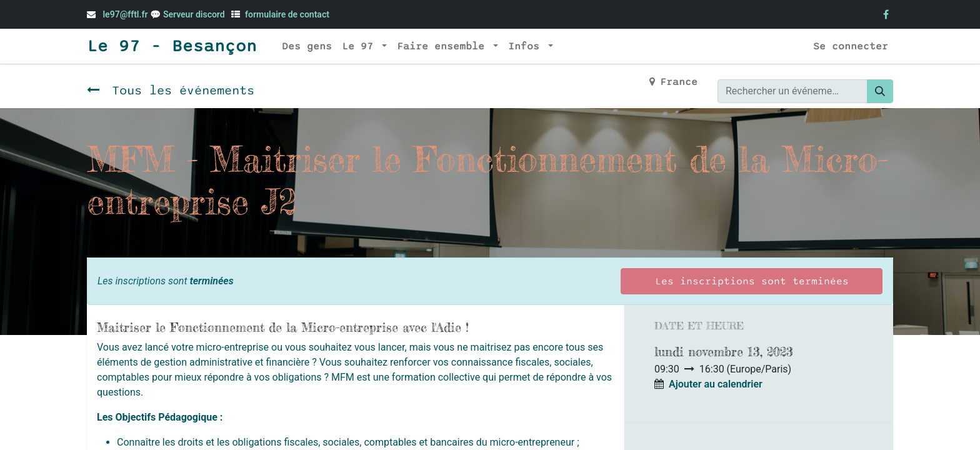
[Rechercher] (880, 91)
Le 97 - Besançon (172, 46)
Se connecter (851, 46)
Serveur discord (195, 14)
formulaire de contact (287, 14)
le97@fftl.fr (125, 14)
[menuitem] (307, 46)
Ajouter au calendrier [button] (716, 384)
